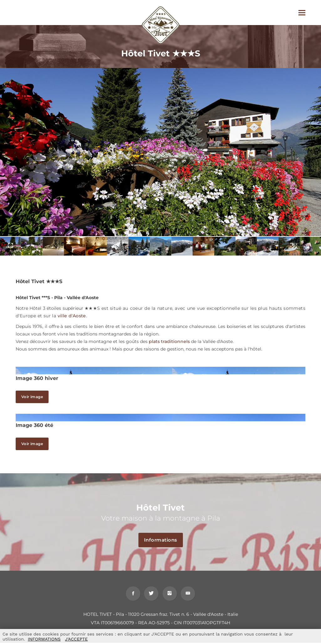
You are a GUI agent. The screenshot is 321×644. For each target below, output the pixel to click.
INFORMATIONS (44, 639)
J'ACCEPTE (76, 639)
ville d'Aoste (72, 316)
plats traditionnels (169, 341)
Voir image (32, 397)
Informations (163, 540)
